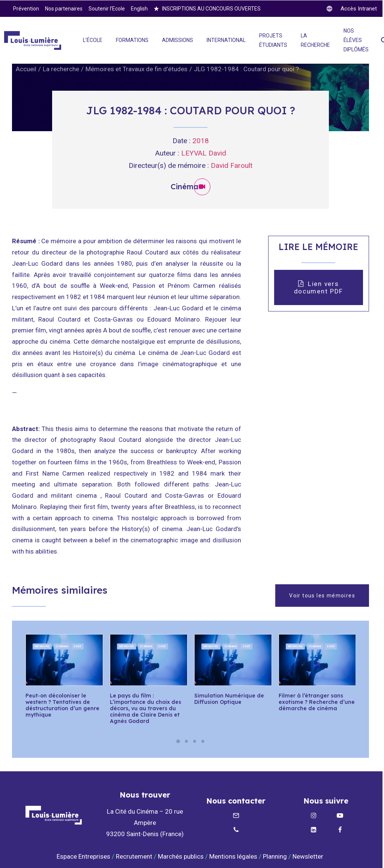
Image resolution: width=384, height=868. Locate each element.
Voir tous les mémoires (322, 595)
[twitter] (352, 9)
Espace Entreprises (83, 856)
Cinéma (62, 646)
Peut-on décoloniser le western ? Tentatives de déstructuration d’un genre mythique (62, 705)
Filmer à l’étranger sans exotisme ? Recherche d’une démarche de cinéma (317, 702)
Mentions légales (233, 856)
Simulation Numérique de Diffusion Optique (229, 699)
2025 (78, 646)
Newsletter (309, 856)
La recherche (61, 69)
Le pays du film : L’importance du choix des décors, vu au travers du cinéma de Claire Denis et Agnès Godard (145, 708)
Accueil (26, 69)
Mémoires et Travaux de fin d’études (136, 69)
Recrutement (134, 856)
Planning (275, 856)
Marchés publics (181, 856)
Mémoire (42, 646)
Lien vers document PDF (319, 287)
